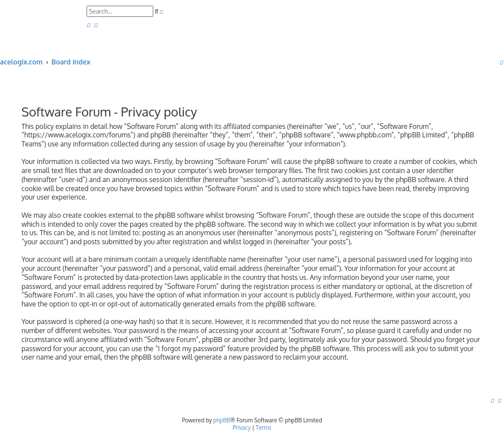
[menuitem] (88, 25)
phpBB (222, 420)
